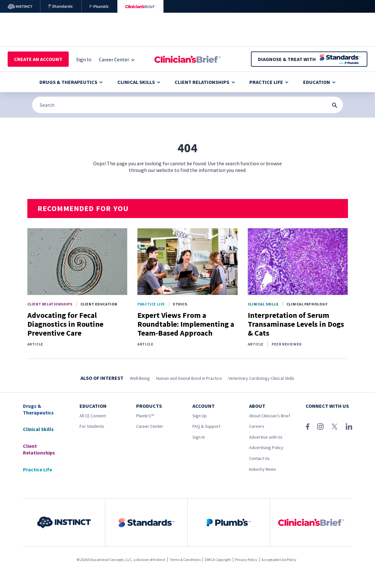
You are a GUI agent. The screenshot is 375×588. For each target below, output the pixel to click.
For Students (92, 426)
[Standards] (61, 6)
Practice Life (269, 82)
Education (319, 82)
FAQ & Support (206, 426)
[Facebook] (308, 427)
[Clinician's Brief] (140, 6)
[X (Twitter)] (334, 427)
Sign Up (200, 416)
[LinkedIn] (349, 427)
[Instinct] (20, 6)
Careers (257, 426)
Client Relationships (205, 82)
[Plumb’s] (100, 6)
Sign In (199, 437)
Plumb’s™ (145, 416)
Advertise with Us (266, 437)
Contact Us (259, 458)
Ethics (180, 304)
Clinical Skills (139, 82)
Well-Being (140, 378)
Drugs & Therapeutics (71, 82)
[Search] (187, 105)
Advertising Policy (266, 448)
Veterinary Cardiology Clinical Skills (261, 378)
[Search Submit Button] (335, 105)
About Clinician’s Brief (270, 416)
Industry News (263, 469)
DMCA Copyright (218, 560)
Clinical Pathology (307, 304)
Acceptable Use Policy (279, 560)
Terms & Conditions (185, 560)
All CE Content (93, 416)
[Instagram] (320, 427)
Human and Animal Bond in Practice (189, 378)
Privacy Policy (246, 560)
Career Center (150, 426)
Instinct (159, 560)
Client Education (99, 304)
